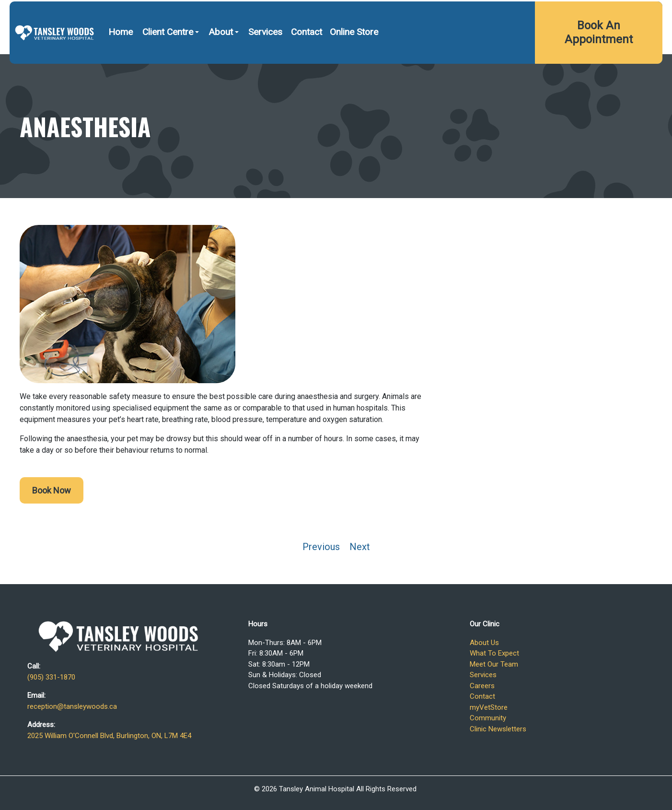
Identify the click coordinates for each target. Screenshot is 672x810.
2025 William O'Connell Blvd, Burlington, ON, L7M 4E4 (569, 13)
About (221, 57)
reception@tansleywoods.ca (72, 706)
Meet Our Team (494, 664)
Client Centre (168, 57)
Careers (482, 686)
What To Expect (494, 653)
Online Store (354, 57)
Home (121, 57)
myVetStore (489, 707)
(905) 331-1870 (446, 13)
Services (265, 57)
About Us (484, 643)
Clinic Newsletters (498, 729)
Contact (307, 57)
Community (488, 718)
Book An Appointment (599, 57)
